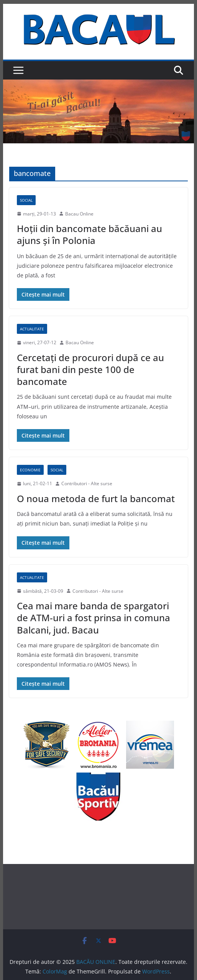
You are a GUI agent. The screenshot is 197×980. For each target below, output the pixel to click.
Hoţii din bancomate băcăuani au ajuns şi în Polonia (89, 234)
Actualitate (32, 329)
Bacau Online (79, 214)
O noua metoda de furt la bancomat (96, 498)
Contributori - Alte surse (87, 483)
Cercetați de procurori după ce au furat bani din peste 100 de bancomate (90, 369)
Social (26, 200)
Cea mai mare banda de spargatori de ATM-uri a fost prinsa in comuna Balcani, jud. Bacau (94, 618)
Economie (30, 470)
